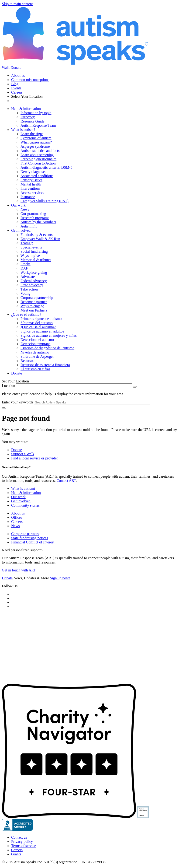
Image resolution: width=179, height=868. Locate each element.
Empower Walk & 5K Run (40, 239)
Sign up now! (60, 578)
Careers (17, 92)
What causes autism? (36, 142)
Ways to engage (32, 306)
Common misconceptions (30, 80)
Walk (6, 68)
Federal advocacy (34, 281)
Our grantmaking (33, 214)
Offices (17, 517)
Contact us (19, 837)
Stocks (26, 264)
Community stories (25, 505)
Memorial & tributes (36, 260)
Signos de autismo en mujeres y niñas (49, 335)
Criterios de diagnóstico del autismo (47, 348)
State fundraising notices (30, 538)
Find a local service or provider (34, 458)
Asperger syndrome (35, 146)
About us (18, 75)
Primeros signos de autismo (41, 319)
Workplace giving (34, 272)
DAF (24, 268)
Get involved (21, 230)
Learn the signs (32, 134)
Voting (25, 293)
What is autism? (23, 130)
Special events (31, 247)
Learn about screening (37, 155)
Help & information (26, 109)
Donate (16, 68)
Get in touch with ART (19, 570)
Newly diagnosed (34, 172)
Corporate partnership (37, 298)
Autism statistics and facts (40, 151)
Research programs (35, 218)
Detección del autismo (37, 340)
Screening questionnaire (38, 159)
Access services (32, 193)
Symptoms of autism (36, 138)
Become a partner (34, 302)
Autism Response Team (38, 125)
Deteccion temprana (35, 344)
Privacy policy (22, 842)
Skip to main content (17, 4)
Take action (29, 289)
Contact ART (66, 481)
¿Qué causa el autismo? (38, 327)
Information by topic (36, 113)
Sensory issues (31, 180)
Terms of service (24, 846)
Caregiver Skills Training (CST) (45, 201)
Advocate (28, 277)
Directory (28, 117)
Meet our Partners (34, 310)
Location (9, 386)
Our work (18, 205)
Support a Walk (23, 454)
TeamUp (27, 243)
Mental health (31, 184)
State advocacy (32, 285)
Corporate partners (25, 534)
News (25, 209)
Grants (16, 854)
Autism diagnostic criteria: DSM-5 (46, 167)
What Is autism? (23, 488)
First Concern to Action (38, 163)
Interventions (30, 188)
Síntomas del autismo (37, 323)
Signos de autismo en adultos (42, 331)
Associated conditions (37, 176)
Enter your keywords (17, 402)
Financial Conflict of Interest (33, 542)
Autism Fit (29, 226)
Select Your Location (27, 96)
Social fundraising (34, 251)
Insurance (28, 197)
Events (16, 88)
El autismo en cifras (35, 369)
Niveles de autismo (35, 352)
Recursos (27, 361)
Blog (15, 84)
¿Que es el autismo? (26, 314)
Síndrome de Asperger (37, 356)
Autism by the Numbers (38, 222)
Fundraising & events (37, 235)
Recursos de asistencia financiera (45, 365)
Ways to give (30, 256)
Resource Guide (33, 121)
